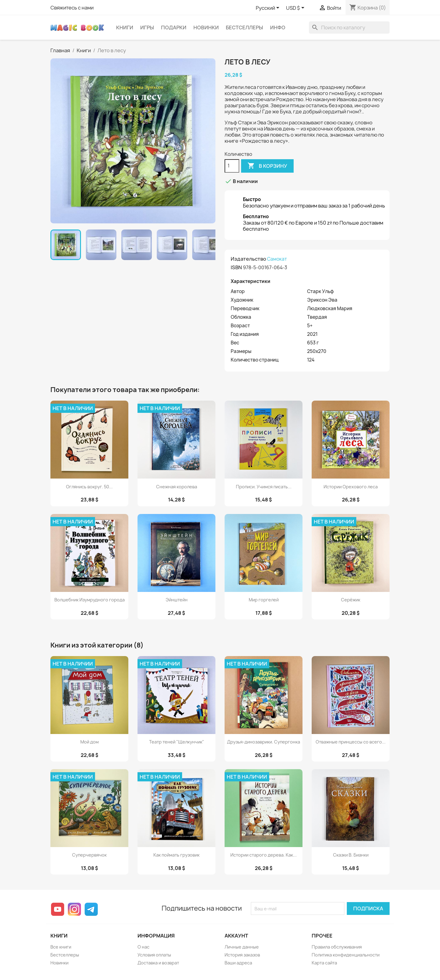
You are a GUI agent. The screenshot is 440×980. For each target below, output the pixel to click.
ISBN (236, 267)
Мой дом (90, 742)
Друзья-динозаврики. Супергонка (264, 742)
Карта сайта (324, 963)
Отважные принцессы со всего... (351, 742)
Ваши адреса (238, 963)
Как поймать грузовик (176, 855)
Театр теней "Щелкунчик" (177, 742)
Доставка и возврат (158, 963)
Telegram (91, 909)
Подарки (174, 28)
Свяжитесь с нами (72, 8)
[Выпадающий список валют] (296, 8)
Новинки (206, 28)
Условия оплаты (154, 955)
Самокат (277, 259)
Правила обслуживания (337, 947)
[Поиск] (349, 28)
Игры (147, 28)
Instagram (74, 909)
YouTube (58, 909)
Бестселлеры (244, 28)
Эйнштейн (177, 600)
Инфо (278, 28)
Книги (125, 28)
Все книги (61, 947)
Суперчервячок (89, 855)
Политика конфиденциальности (346, 955)
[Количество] (232, 166)
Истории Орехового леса (351, 487)
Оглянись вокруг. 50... (89, 487)
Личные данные (242, 947)
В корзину (267, 166)
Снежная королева (177, 487)
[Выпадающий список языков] (269, 8)
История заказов (242, 955)
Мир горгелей (264, 600)
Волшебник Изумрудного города (90, 600)
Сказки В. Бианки (351, 855)
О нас (143, 947)
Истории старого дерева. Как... (264, 855)
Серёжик (351, 600)
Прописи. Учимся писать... (264, 487)
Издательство (248, 259)
